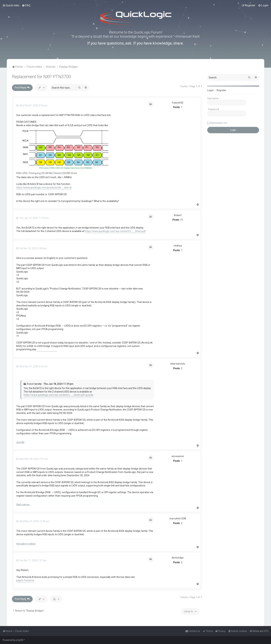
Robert (178, 215)
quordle (89, 395)
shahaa (178, 246)
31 (182, 220)
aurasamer (178, 456)
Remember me (219, 123)
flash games (23, 505)
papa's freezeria (25, 580)
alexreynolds (178, 364)
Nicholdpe (178, 558)
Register (221, 90)
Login (210, 90)
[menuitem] (26, 5)
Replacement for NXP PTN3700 (41, 77)
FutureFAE (178, 103)
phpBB (20, 640)
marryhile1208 (178, 519)
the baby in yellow (26, 544)
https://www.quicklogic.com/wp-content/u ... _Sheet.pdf (115, 231)
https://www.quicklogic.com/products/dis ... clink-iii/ (44, 187)
